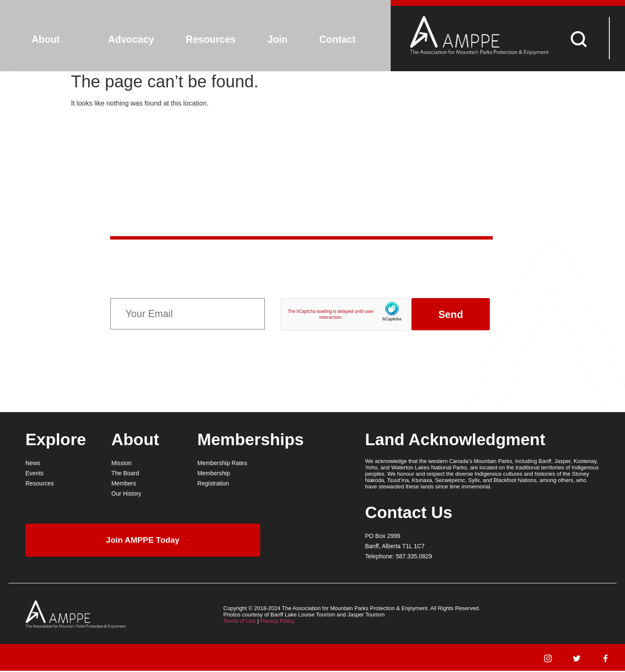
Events (35, 474)
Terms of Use (240, 622)
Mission (121, 464)
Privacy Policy (277, 622)
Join (277, 39)
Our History (126, 495)
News (33, 464)
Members (124, 485)
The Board (125, 474)
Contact (338, 39)
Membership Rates (222, 464)
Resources (211, 39)
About (46, 39)
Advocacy (131, 39)
